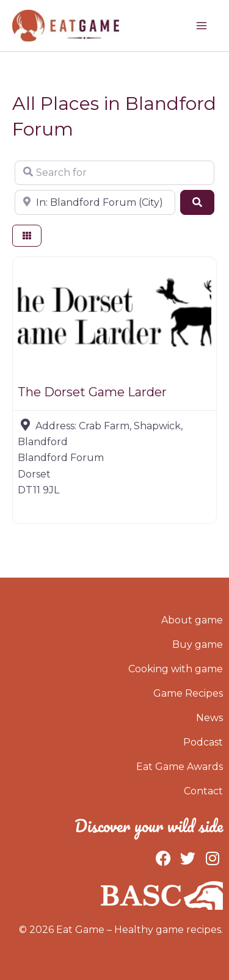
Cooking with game (176, 669)
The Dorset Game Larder (92, 392)
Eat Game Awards (180, 767)
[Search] (197, 202)
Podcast (203, 742)
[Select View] (27, 236)
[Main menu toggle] (202, 26)
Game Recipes (188, 693)
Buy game (198, 644)
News (209, 718)
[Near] (95, 202)
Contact (203, 791)
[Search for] (114, 173)
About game (192, 620)
